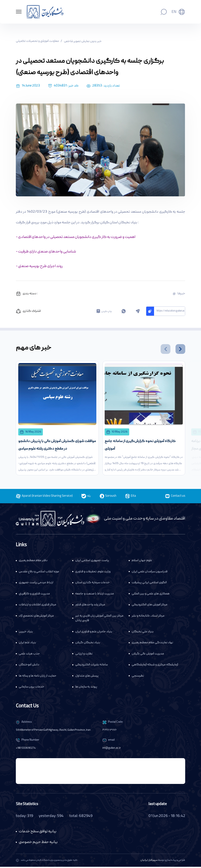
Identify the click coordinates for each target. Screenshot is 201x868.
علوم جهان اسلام (142, 562)
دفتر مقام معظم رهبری (33, 562)
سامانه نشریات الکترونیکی (91, 666)
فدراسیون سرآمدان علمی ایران (150, 573)
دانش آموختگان (29, 666)
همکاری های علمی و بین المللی (151, 595)
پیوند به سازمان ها (86, 688)
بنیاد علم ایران (27, 644)
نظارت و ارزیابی (84, 655)
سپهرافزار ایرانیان (149, 862)
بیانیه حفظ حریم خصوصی (38, 843)
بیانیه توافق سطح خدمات (38, 833)
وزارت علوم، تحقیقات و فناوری (93, 573)
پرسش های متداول (87, 677)
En (174, 12)
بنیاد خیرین (26, 633)
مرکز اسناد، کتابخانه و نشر (148, 617)
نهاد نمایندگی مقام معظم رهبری (152, 644)
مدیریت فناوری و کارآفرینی (34, 595)
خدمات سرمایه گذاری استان (92, 584)
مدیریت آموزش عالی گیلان (148, 655)
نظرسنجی (138, 677)
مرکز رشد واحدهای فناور (90, 606)
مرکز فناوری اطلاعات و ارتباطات (37, 606)
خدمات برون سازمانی (32, 688)
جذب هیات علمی (29, 655)
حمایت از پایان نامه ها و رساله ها (38, 677)
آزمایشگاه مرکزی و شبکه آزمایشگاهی (155, 666)
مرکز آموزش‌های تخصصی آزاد (36, 617)
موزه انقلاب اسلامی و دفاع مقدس (39, 573)
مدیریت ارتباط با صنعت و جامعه (95, 595)
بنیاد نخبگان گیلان (88, 644)
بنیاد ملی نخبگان (143, 633)
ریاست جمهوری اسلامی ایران (92, 562)
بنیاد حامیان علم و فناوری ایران (94, 633)
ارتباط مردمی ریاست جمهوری (36, 584)
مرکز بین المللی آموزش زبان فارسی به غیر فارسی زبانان (99, 620)
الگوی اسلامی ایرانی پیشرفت (149, 584)
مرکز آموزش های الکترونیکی (150, 606)
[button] (165, 349)
